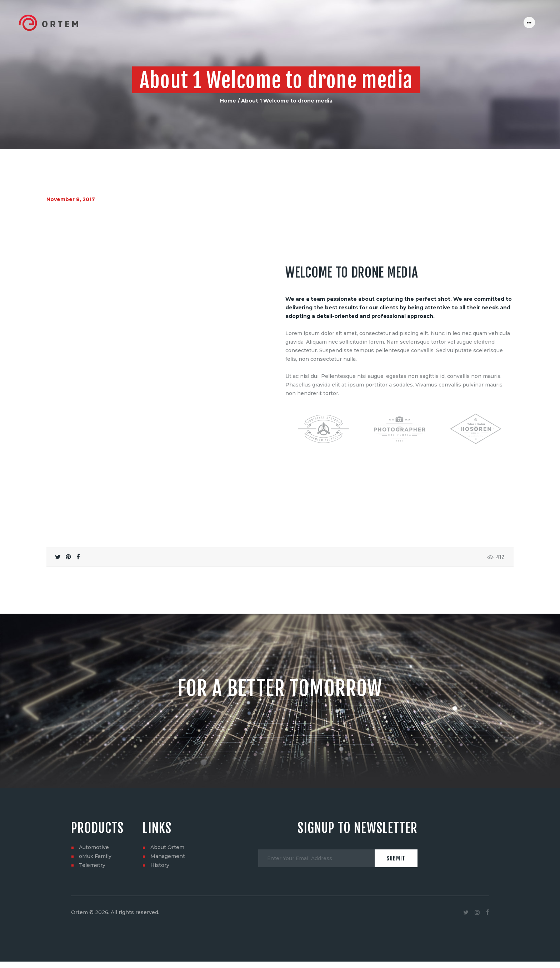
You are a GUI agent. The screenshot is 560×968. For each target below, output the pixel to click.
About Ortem (167, 836)
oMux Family (95, 845)
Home (228, 101)
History (160, 854)
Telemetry (92, 854)
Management (168, 845)
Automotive (94, 836)
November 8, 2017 (71, 199)
